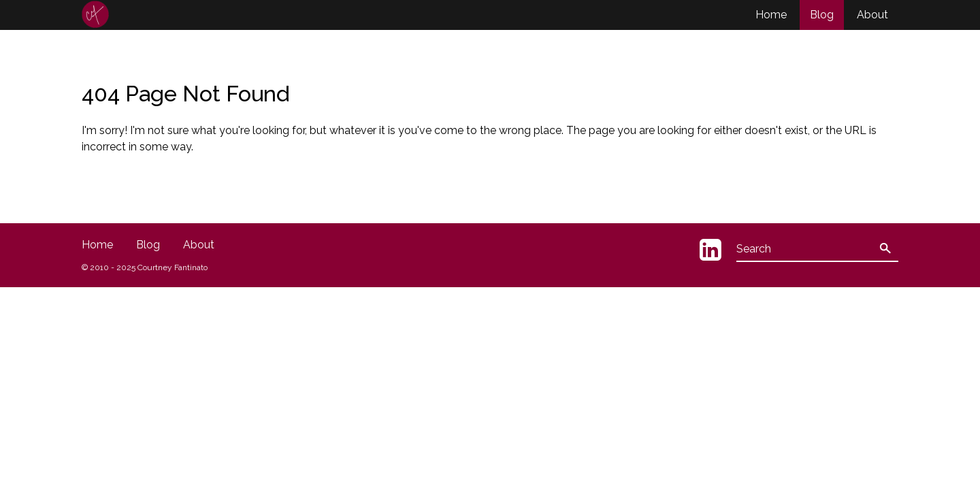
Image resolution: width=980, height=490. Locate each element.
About (872, 15)
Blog (822, 15)
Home (771, 15)
